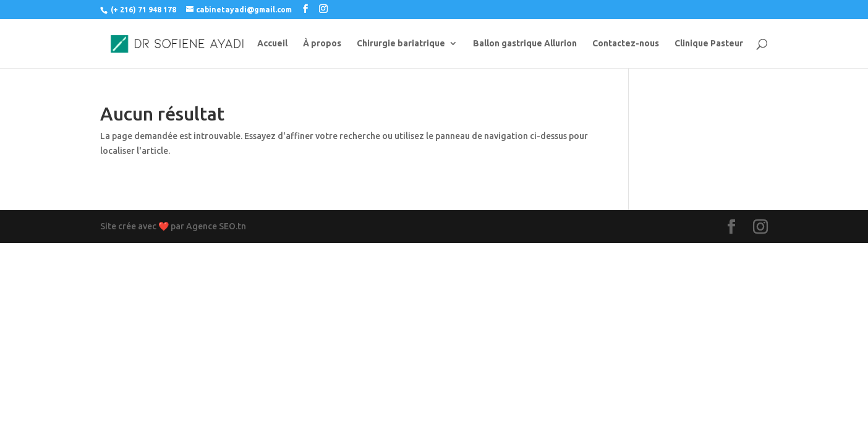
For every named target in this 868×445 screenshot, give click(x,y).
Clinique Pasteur (709, 44)
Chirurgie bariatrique (401, 44)
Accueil (272, 44)
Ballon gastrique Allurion (525, 44)
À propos (322, 44)
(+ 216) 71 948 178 (143, 10)
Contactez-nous (626, 44)
